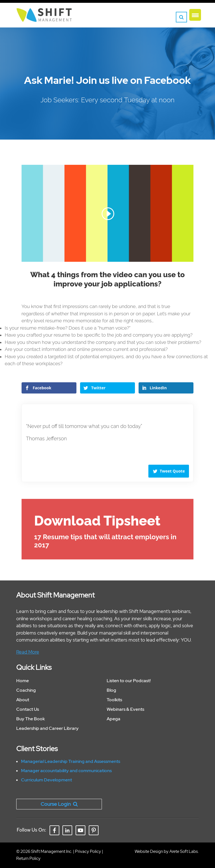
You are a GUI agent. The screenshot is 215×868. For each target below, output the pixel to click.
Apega (114, 719)
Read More (28, 652)
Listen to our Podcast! (129, 681)
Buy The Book (31, 719)
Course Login (59, 804)
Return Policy (28, 858)
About (23, 700)
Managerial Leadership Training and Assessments (71, 761)
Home (23, 681)
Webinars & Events (125, 709)
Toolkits (114, 700)
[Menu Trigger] (195, 15)
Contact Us (28, 709)
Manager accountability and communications (66, 771)
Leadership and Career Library (47, 728)
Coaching (26, 690)
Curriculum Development (46, 780)
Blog (111, 690)
